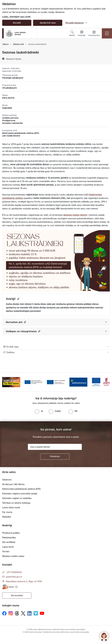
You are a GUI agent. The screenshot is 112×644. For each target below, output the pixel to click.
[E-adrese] (8, 587)
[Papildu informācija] (16, 587)
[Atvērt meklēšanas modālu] (72, 34)
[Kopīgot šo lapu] (56, 352)
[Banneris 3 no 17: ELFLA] (56, 382)
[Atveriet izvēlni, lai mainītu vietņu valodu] (82, 34)
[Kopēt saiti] (18, 299)
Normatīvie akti (16, 322)
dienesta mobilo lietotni (75, 215)
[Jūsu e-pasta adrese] (55, 447)
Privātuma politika (11, 533)
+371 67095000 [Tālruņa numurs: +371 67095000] (14, 572)
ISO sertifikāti (9, 542)
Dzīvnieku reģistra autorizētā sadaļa (20, 494)
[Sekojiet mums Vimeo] (36, 613)
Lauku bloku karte (11, 507)
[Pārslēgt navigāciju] (107, 33)
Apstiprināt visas (48, 23)
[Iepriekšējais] (6, 382)
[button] (25, 322)
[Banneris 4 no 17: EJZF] (78, 382)
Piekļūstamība (9, 538)
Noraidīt (17, 23)
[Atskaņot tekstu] (14, 59)
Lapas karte (8, 547)
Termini (6, 551)
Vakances (7, 480)
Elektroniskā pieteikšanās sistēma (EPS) (21, 489)
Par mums (7, 512)
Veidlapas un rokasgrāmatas (23, 331)
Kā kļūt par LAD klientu (13, 484)
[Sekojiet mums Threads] (17, 613)
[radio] (39, 411)
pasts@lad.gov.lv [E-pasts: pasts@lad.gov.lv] (14, 577)
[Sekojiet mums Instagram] (11, 613)
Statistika (7, 517)
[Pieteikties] (55, 457)
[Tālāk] (106, 382)
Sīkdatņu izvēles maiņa (13, 556)
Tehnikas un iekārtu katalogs (16, 503)
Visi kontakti (17, 595)
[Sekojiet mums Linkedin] (29, 613)
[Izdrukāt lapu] (56, 347)
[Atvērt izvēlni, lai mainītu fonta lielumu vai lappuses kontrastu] (94, 34)
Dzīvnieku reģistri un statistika (17, 498)
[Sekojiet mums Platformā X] (23, 613)
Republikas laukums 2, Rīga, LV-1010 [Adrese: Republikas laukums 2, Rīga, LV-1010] (24, 581)
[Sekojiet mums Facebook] (4, 613)
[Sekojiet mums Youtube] (42, 613)
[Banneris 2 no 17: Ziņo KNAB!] (34, 382)
